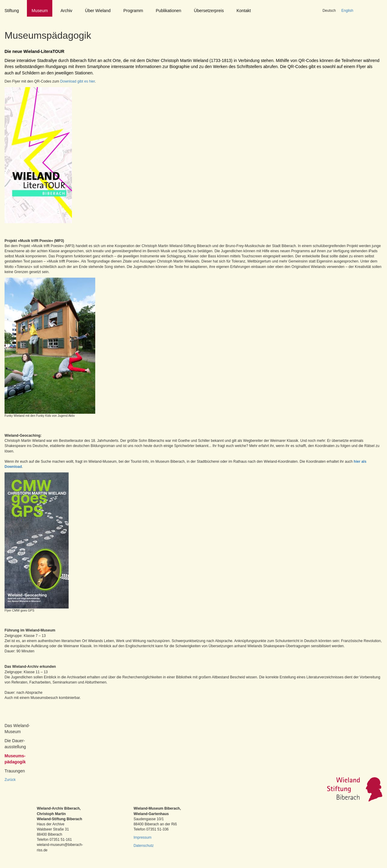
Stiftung (12, 11)
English (347, 11)
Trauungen (15, 771)
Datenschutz (144, 846)
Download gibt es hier (77, 81)
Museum (40, 11)
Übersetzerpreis (209, 11)
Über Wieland (98, 11)
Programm (133, 11)
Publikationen (168, 11)
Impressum (143, 837)
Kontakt (244, 11)
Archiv (66, 11)
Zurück (10, 780)
